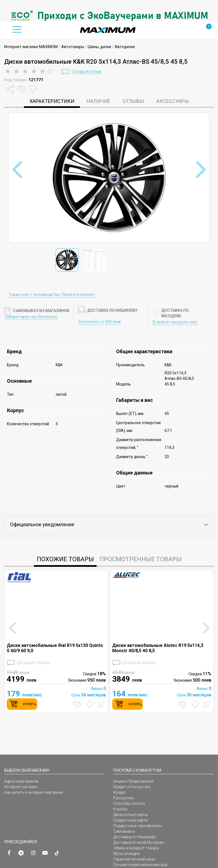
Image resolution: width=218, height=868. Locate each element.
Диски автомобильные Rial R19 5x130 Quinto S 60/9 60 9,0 (55, 648)
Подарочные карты (131, 820)
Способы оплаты (129, 803)
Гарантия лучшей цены (134, 859)
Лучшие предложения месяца (140, 865)
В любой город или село (175, 322)
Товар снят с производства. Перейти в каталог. (52, 295)
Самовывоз (124, 831)
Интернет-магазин (21, 787)
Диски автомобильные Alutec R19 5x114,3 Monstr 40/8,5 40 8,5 (158, 648)
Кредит (120, 792)
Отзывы (133, 101)
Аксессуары (172, 101)
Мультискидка (127, 854)
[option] (109, 16)
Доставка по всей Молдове (139, 842)
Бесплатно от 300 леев (100, 322)
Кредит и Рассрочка (132, 787)
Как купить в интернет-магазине (34, 792)
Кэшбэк (120, 809)
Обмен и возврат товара (136, 848)
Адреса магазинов (21, 781)
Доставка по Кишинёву (135, 837)
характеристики (52, 101)
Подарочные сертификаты (138, 826)
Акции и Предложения (133, 781)
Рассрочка (123, 798)
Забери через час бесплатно (31, 317)
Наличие (98, 101)
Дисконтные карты (130, 815)
